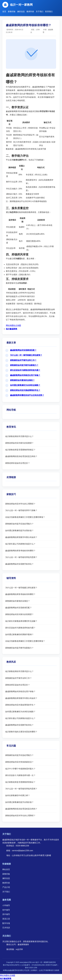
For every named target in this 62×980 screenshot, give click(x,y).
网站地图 (10, 325)
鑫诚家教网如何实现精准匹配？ (23, 350)
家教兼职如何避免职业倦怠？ (22, 380)
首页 (4, 12)
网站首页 (6, 869)
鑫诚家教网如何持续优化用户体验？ (25, 375)
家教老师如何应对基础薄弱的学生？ (25, 390)
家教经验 (12, 12)
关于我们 (40, 12)
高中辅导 (6, 914)
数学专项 (6, 923)
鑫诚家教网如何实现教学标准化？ (19, 564)
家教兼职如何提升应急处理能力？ (19, 524)
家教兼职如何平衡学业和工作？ (23, 360)
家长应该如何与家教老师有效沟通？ (25, 370)
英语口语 (6, 919)
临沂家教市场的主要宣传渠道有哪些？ (21, 732)
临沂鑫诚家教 (12, 329)
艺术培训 (6, 928)
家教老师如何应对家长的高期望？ (19, 443)
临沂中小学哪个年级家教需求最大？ (20, 769)
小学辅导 (6, 905)
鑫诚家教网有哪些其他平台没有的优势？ (27, 395)
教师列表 (30, 12)
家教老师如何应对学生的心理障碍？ (20, 504)
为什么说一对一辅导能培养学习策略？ (21, 510)
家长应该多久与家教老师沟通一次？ (20, 775)
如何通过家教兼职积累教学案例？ (19, 634)
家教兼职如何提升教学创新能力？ (24, 365)
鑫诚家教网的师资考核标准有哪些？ (20, 551)
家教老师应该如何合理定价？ (18, 463)
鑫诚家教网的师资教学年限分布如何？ (21, 537)
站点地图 (17, 325)
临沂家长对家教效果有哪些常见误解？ (21, 621)
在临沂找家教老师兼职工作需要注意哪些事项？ (25, 517)
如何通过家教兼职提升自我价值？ (19, 531)
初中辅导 (6, 910)
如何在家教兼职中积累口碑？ (18, 795)
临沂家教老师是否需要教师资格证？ (20, 450)
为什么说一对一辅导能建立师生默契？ (26, 355)
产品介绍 (6, 887)
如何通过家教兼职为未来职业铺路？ (25, 385)
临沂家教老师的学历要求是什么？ (19, 436)
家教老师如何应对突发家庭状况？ (19, 762)
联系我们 (49, 12)
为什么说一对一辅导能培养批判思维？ (21, 557)
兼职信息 (21, 12)
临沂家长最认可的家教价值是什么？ (20, 544)
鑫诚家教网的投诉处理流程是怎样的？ (21, 456)
